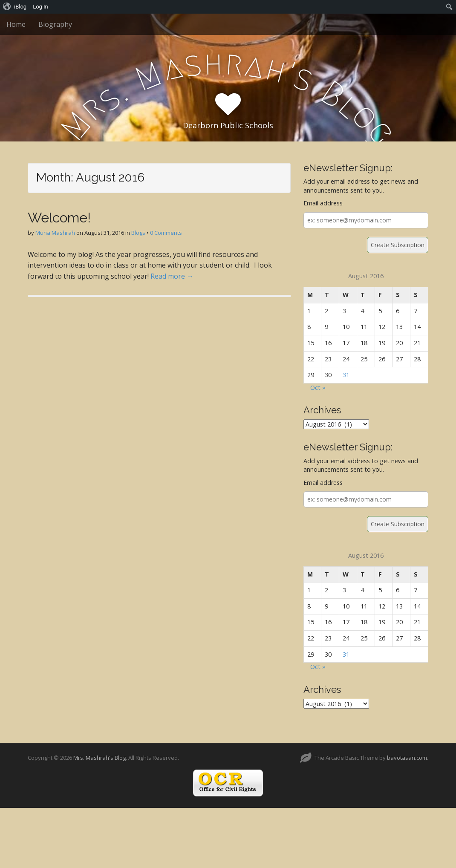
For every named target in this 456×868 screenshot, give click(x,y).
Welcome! (59, 218)
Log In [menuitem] (40, 7)
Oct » (318, 388)
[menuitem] (15, 7)
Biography (55, 24)
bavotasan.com (407, 758)
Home (16, 24)
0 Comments (166, 233)
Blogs (138, 233)
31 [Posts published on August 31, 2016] (346, 375)
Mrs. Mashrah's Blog (100, 758)
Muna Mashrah (55, 233)
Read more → (172, 276)
